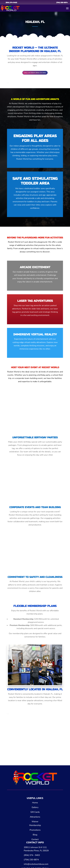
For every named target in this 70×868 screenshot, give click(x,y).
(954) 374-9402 (11, 3)
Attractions (35, 817)
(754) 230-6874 (62, 3)
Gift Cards (35, 812)
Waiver (35, 822)
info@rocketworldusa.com (36, 864)
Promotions (35, 830)
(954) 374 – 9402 (32, 855)
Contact (35, 839)
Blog (35, 835)
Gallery (35, 807)
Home (35, 803)
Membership (35, 825)
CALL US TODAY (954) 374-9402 (35, 73)
